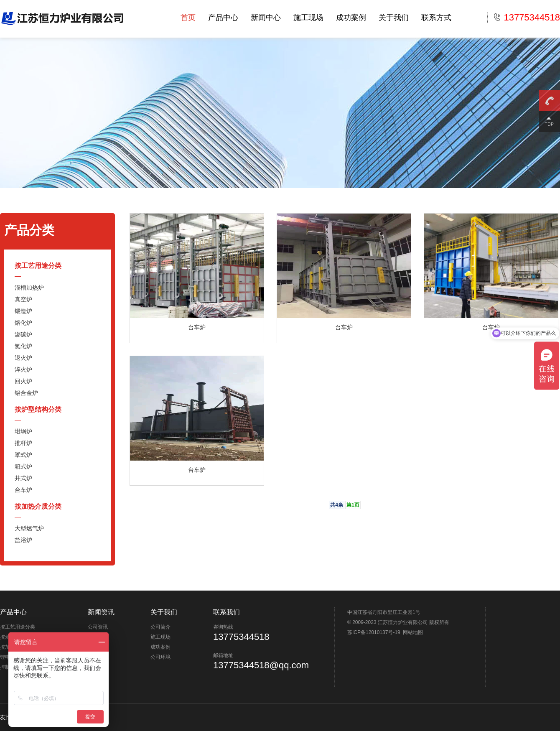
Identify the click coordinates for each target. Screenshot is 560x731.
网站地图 (413, 632)
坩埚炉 (23, 431)
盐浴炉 (23, 540)
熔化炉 (23, 323)
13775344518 (527, 18)
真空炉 (23, 299)
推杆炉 (23, 443)
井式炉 (23, 478)
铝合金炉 (26, 393)
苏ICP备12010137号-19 (374, 632)
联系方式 (436, 18)
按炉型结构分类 (38, 409)
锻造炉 (23, 311)
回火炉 (23, 381)
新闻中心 (266, 18)
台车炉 (23, 490)
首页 (188, 18)
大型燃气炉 (29, 528)
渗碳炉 (23, 334)
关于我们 (394, 18)
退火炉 (23, 358)
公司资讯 (98, 627)
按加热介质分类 (38, 506)
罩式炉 (23, 455)
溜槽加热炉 (29, 288)
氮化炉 (23, 346)
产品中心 (223, 18)
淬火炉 (23, 369)
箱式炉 (23, 466)
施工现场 (308, 18)
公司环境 (160, 657)
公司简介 (160, 627)
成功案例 (351, 18)
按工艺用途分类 (38, 266)
